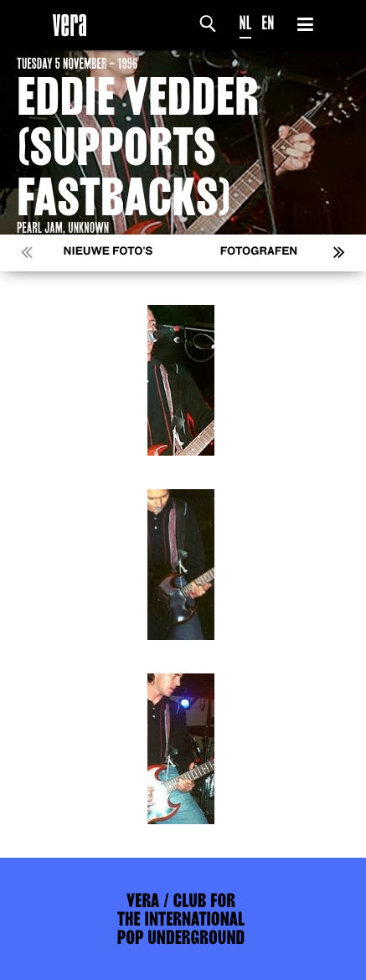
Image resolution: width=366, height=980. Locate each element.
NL (246, 23)
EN (268, 23)
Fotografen (259, 252)
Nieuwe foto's (108, 252)
